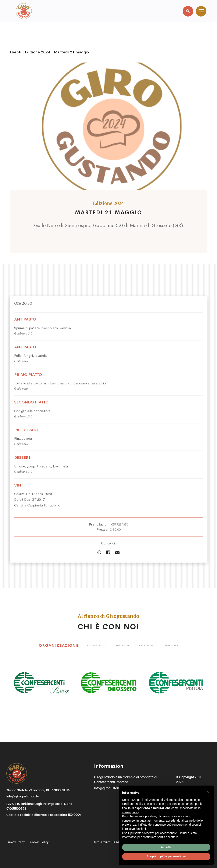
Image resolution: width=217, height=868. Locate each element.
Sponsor (123, 645)
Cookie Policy (39, 842)
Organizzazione (59, 645)
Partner (172, 645)
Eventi (16, 52)
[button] (208, 792)
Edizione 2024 (38, 52)
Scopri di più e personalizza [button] (166, 856)
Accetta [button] (166, 847)
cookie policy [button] (130, 812)
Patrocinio (148, 645)
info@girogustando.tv (23, 796)
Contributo (97, 645)
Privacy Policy (16, 842)
